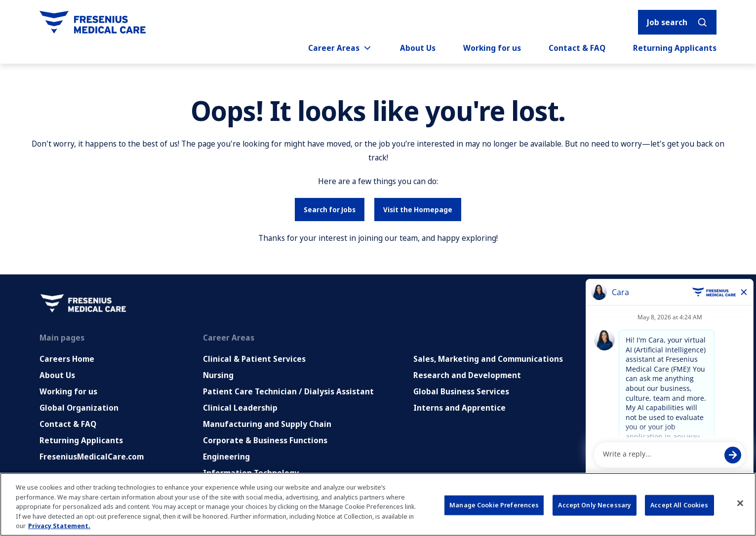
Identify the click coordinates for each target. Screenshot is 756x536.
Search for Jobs (330, 210)
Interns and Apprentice (459, 408)
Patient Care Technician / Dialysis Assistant (288, 391)
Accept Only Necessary (595, 505)
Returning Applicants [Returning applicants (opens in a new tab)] (675, 48)
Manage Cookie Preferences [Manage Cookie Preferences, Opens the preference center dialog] (494, 505)
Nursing (218, 375)
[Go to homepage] (93, 22)
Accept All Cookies (679, 505)
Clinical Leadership (240, 408)
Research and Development (467, 375)
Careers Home (67, 359)
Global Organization (79, 408)
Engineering (226, 457)
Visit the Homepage (418, 210)
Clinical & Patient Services (254, 359)
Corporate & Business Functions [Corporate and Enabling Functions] (265, 440)
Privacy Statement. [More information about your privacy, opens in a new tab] (59, 526)
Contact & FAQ (577, 48)
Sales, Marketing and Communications (488, 359)
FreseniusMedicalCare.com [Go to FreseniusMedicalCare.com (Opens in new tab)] (92, 457)
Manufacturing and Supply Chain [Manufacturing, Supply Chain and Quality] (267, 424)
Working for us (492, 48)
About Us (418, 48)
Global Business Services (461, 391)
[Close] (740, 503)
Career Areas (340, 48)
